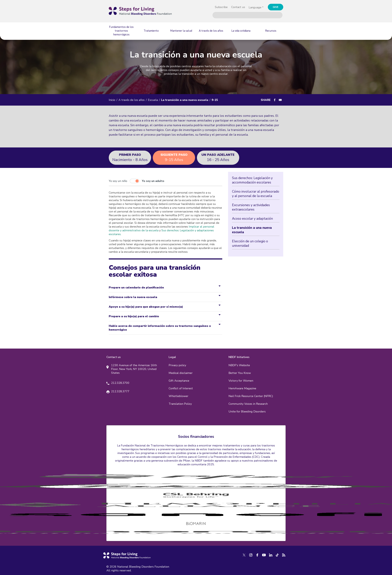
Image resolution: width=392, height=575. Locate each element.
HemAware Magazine (242, 388)
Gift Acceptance (179, 381)
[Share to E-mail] (280, 100)
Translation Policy (180, 404)
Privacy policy (177, 365)
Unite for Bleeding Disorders (247, 412)
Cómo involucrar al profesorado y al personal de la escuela (256, 194)
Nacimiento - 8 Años (130, 157)
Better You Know (240, 373)
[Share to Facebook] (275, 100)
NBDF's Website (239, 365)
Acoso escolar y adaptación (252, 219)
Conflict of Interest (181, 388)
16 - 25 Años (218, 157)
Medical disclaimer (181, 373)
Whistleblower (178, 396)
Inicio (112, 100)
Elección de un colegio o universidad (250, 243)
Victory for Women (241, 381)
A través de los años (132, 100)
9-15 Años (174, 157)
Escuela (153, 100)
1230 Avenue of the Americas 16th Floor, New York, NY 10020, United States (134, 369)
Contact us (238, 7)
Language (255, 7)
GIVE (276, 7)
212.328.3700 (120, 383)
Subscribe (221, 7)
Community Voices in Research (248, 404)
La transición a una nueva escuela (252, 230)
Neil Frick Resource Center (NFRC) (251, 396)
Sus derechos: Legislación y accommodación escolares (252, 180)
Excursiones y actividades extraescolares (251, 207)
